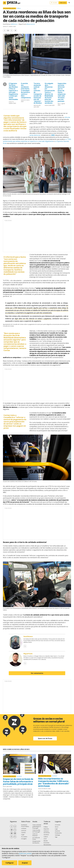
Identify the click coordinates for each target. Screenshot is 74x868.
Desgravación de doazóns (36, 842)
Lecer (45, 839)
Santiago (57, 835)
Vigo (56, 837)
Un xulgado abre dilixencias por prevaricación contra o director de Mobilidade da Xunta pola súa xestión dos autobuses (50, 93)
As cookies (24, 837)
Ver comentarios (37, 673)
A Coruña (58, 825)
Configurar (10, 863)
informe (67, 117)
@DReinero (15, 24)
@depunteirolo (31, 24)
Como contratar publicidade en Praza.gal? (37, 826)
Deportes (46, 829)
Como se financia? (35, 835)
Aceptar (25, 863)
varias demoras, (35, 135)
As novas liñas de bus (10, 8)
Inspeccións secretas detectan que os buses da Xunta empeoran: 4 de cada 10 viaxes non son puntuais (62, 92)
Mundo (46, 841)
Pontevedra (58, 833)
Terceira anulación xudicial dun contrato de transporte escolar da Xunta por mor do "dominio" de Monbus (38, 93)
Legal (23, 835)
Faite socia (63, 3)
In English (24, 839)
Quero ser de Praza (45, 738)
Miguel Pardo (23, 24)
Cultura (46, 837)
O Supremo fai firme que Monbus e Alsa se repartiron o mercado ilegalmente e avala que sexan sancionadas (13, 91)
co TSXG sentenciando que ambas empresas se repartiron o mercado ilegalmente (37, 140)
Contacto (24, 828)
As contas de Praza (36, 838)
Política (19, 8)
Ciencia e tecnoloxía (47, 832)
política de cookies (25, 853)
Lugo (56, 829)
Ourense (57, 831)
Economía (46, 843)
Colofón (23, 833)
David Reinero (7, 24)
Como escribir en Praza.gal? (36, 831)
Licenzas (24, 831)
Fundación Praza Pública (25, 826)
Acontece (19, 776)
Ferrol (57, 827)
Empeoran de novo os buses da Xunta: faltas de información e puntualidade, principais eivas (18, 781)
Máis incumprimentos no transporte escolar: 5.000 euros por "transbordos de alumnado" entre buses (54, 782)
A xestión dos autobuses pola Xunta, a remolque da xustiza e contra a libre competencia (26, 91)
